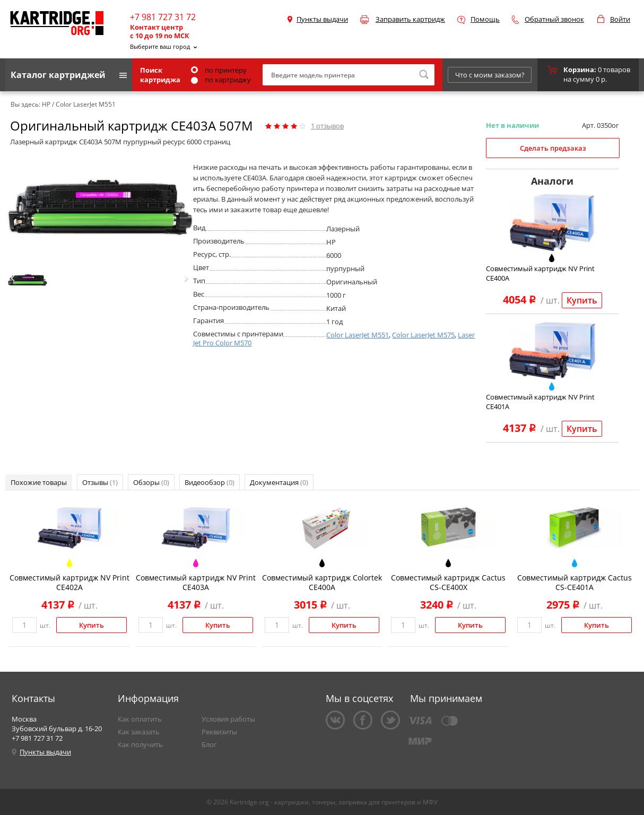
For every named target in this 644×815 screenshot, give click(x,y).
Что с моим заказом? (490, 75)
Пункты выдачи (322, 19)
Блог (209, 744)
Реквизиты (219, 732)
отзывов (327, 126)
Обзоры (151, 482)
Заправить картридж (410, 19)
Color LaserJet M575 (423, 335)
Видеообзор (210, 482)
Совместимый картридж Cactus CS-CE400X (448, 582)
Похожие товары (39, 482)
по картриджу (221, 80)
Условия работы (228, 719)
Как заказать (139, 732)
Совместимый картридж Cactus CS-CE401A (575, 582)
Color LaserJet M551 (358, 335)
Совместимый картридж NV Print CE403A (196, 582)
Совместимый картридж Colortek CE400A (322, 582)
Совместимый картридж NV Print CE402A (69, 582)
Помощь (485, 19)
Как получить (140, 744)
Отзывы (100, 482)
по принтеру (219, 70)
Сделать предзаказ (553, 148)
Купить (582, 300)
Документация (279, 482)
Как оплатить (140, 719)
